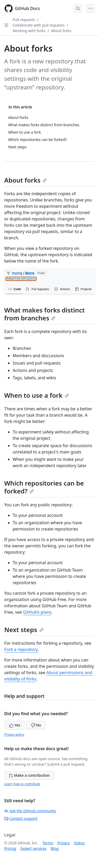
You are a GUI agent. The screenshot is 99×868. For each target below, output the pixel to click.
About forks (61, 31)
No (36, 725)
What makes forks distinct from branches (44, 314)
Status (79, 843)
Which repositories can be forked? (44, 487)
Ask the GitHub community (30, 811)
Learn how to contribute (22, 784)
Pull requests (24, 20)
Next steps (24, 630)
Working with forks (29, 31)
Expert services (33, 848)
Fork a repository (21, 649)
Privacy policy (14, 735)
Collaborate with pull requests (39, 25)
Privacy (63, 843)
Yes (15, 725)
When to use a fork (37, 395)
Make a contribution (29, 775)
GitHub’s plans (37, 612)
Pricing (10, 848)
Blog (55, 848)
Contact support (21, 818)
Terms (48, 843)
